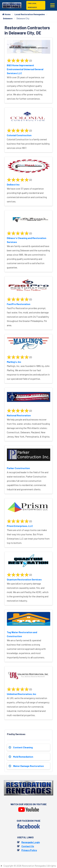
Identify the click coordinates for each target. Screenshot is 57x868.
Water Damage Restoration (28, 766)
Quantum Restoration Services (24, 579)
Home (6, 14)
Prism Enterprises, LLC (20, 526)
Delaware (8, 18)
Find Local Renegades (32, 5)
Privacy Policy (29, 850)
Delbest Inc (13, 184)
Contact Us (28, 846)
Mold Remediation (23, 757)
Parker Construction (18, 468)
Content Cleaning (23, 747)
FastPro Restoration (19, 304)
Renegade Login (31, 842)
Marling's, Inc (14, 362)
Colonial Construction (19, 135)
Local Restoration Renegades (30, 14)
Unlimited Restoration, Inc (22, 694)
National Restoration (19, 415)
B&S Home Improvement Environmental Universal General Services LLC (25, 69)
